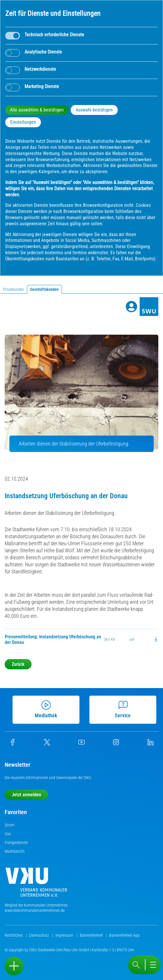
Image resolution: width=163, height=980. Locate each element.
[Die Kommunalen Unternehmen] (36, 884)
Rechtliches (14, 935)
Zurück (18, 664)
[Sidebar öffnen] (14, 966)
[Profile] (131, 307)
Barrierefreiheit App (124, 935)
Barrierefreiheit (92, 935)
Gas (8, 834)
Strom (9, 825)
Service (122, 709)
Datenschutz (40, 935)
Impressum (65, 935)
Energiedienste (16, 843)
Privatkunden (13, 289)
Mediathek (46, 709)
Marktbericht (15, 851)
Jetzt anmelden (26, 795)
